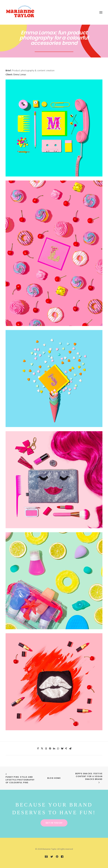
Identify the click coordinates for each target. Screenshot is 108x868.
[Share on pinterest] (50, 749)
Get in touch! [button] (54, 823)
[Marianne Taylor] (20, 12)
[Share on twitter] (42, 749)
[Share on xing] (66, 749)
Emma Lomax (20, 75)
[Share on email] (70, 749)
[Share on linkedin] (54, 749)
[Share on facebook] (38, 749)
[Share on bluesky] (62, 749)
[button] (101, 12)
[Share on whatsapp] (58, 749)
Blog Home (54, 778)
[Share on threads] (46, 749)
